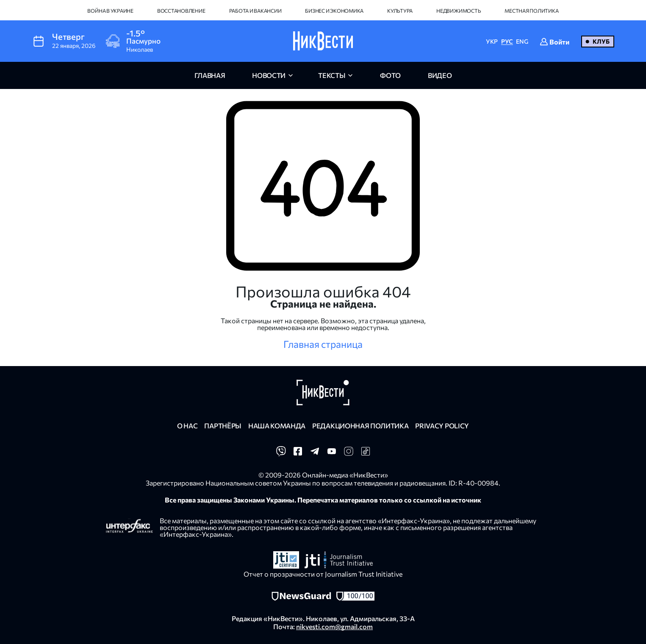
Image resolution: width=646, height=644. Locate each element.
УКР (492, 41)
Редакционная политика (360, 426)
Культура (400, 11)
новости (269, 75)
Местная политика (531, 11)
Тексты (332, 75)
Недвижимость (459, 11)
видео (440, 75)
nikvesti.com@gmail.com (334, 626)
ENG (522, 41)
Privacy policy (442, 426)
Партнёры (223, 426)
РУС (507, 41)
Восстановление (181, 11)
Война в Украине (110, 11)
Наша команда (277, 426)
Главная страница (323, 344)
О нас (187, 426)
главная (210, 75)
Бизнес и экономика (334, 11)
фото (390, 75)
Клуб (601, 41)
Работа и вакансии (255, 11)
